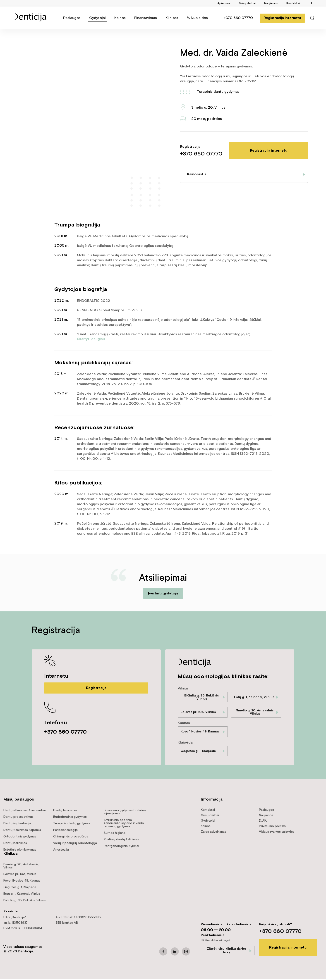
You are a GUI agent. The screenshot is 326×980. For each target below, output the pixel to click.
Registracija (96, 688)
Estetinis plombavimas (20, 851)
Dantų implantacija (17, 825)
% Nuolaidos (197, 18)
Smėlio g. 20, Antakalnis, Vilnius (255, 713)
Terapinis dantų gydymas (218, 92)
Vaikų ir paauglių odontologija (75, 844)
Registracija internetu (281, 18)
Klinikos (172, 18)
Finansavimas (146, 18)
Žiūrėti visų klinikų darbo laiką (227, 952)
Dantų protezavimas (18, 818)
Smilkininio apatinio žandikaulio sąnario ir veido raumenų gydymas (124, 825)
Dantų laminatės (65, 812)
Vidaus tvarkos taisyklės (277, 833)
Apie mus (224, 4)
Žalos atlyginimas (213, 833)
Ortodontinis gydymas (20, 838)
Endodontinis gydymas (70, 818)
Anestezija (61, 851)
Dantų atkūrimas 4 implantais (25, 812)
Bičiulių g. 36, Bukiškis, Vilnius (202, 697)
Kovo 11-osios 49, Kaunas (200, 732)
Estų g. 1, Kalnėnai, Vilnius (254, 697)
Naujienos (271, 4)
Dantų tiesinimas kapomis (22, 831)
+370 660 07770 (237, 18)
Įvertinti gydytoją (163, 593)
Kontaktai (293, 4)
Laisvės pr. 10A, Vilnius (198, 713)
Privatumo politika (272, 827)
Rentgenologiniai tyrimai (121, 847)
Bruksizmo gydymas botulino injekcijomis (125, 813)
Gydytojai (97, 18)
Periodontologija (65, 831)
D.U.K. (263, 822)
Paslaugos (72, 18)
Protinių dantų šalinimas (121, 841)
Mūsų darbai (247, 4)
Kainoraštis (197, 174)
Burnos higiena (115, 834)
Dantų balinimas (15, 844)
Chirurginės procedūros (71, 838)
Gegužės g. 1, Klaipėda (198, 752)
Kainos (120, 18)
